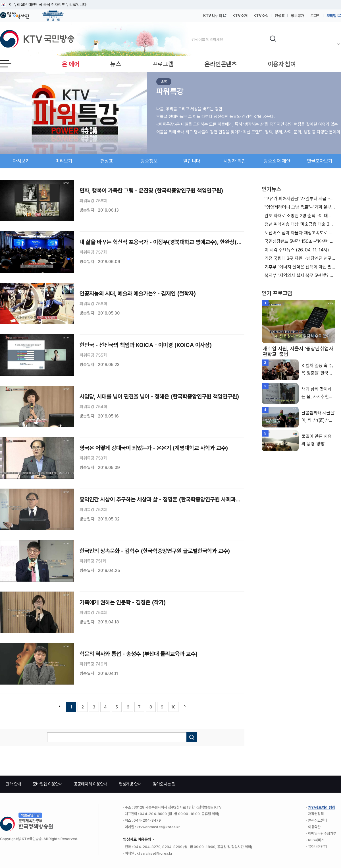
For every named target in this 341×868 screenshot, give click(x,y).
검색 (192, 35)
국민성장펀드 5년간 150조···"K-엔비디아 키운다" (300, 241)
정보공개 (298, 16)
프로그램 (163, 64)
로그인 (315, 16)
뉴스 (116, 64)
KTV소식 (261, 16)
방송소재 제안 (277, 161)
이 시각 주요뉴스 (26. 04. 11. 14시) (297, 250)
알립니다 (192, 161)
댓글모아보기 (320, 161)
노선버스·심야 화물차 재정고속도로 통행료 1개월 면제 (300, 233)
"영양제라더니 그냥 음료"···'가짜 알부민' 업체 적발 (300, 207)
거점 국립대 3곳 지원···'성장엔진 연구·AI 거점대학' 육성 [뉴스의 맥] (300, 258)
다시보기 (21, 161)
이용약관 (314, 827)
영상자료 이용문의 (137, 839)
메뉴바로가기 (0, 0)
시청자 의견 (235, 161)
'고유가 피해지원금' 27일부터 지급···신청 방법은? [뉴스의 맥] (300, 199)
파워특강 (170, 91)
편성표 (280, 16)
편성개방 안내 (130, 784)
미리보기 (64, 161)
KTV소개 (240, 16)
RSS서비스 (316, 840)
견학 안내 (13, 784)
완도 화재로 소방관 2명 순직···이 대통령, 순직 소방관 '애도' (300, 216)
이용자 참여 (282, 64)
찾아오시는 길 (164, 784)
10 (173, 707)
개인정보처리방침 (322, 807)
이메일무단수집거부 (322, 833)
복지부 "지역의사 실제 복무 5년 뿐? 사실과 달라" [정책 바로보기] (300, 275)
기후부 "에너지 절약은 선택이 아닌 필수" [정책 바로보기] (300, 267)
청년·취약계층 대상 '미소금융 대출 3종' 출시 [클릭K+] (300, 224)
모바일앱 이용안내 (48, 784)
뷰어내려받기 (317, 847)
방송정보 (149, 161)
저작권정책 (316, 814)
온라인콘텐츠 (221, 64)
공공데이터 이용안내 (91, 784)
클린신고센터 (317, 820)
